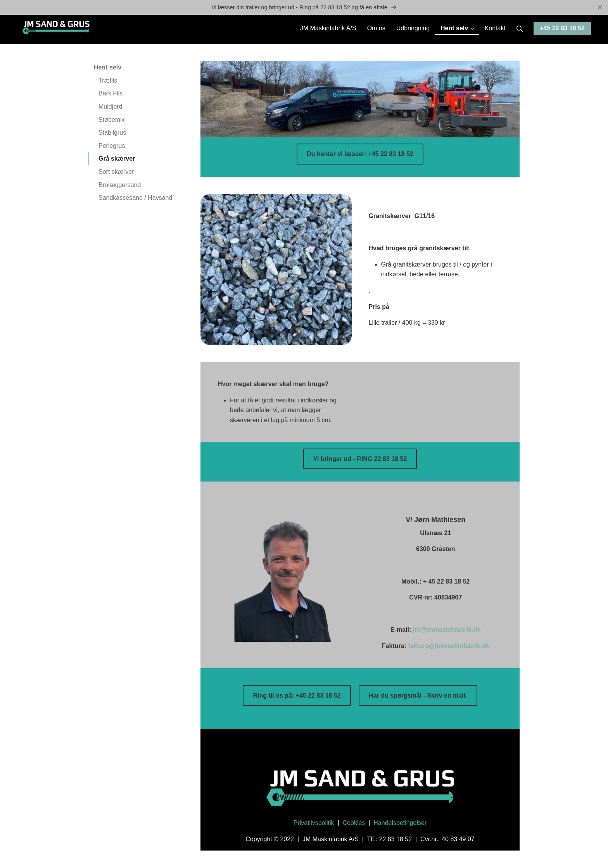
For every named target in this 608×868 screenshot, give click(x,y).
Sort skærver (116, 172)
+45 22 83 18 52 (562, 29)
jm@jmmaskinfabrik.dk (447, 630)
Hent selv (108, 68)
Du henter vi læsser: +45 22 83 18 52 (360, 154)
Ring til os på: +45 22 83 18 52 (297, 696)
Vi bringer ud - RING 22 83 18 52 (360, 459)
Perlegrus (112, 146)
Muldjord (110, 107)
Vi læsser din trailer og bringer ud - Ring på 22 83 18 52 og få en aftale (304, 8)
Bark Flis (111, 94)
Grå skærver (117, 159)
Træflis (108, 81)
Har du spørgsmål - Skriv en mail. (418, 696)
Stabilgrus (112, 133)
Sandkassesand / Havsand (135, 198)
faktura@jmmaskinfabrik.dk (448, 646)
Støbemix (112, 120)
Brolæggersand (120, 185)
